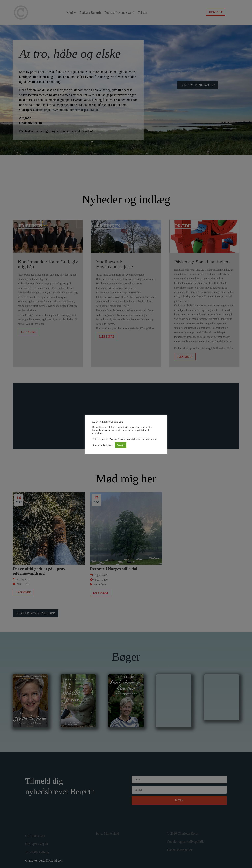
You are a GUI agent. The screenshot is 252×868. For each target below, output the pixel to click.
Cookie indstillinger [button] (103, 445)
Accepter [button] (121, 445)
